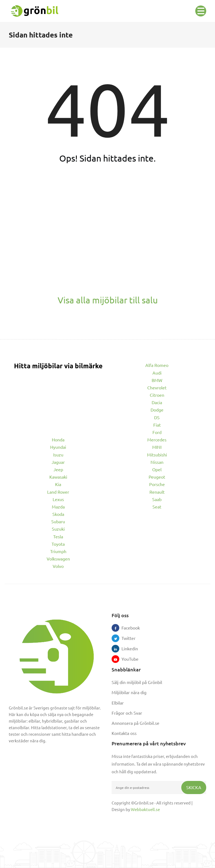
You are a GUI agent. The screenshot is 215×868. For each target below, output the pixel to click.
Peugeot (157, 477)
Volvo (58, 566)
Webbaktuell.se (145, 809)
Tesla (58, 536)
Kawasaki (58, 477)
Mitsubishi (157, 455)
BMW (157, 380)
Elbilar (118, 703)
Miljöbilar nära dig (129, 692)
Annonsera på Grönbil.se (135, 723)
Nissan (157, 462)
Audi (157, 373)
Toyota (58, 544)
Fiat (157, 425)
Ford (157, 432)
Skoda (58, 514)
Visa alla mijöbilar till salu (108, 300)
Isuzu (58, 455)
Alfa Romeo (157, 365)
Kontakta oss (124, 733)
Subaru (58, 521)
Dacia (157, 402)
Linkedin (125, 648)
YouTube (125, 659)
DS (157, 417)
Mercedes (157, 439)
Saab (157, 499)
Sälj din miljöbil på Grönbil (137, 682)
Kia (58, 484)
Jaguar (58, 462)
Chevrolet (157, 387)
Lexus (58, 499)
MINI (157, 447)
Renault (157, 492)
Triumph (58, 551)
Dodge (157, 410)
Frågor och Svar (127, 713)
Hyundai (58, 447)
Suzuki (58, 529)
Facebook (125, 628)
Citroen (157, 395)
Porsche (157, 484)
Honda (58, 439)
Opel (157, 469)
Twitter (125, 638)
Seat (157, 507)
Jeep (58, 469)
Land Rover (58, 492)
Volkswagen (58, 559)
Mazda (58, 507)
